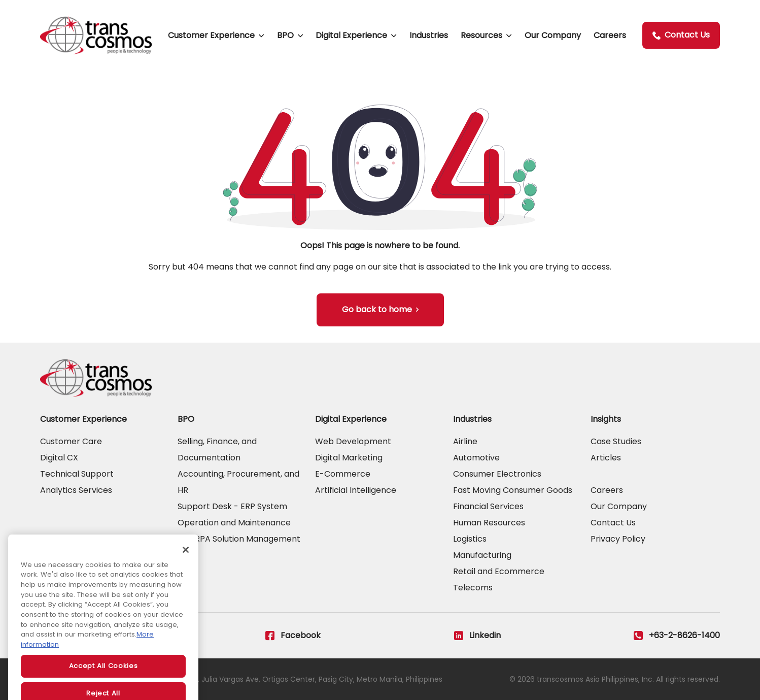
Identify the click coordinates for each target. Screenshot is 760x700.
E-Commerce (343, 474)
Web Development (353, 441)
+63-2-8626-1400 (677, 636)
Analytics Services (76, 490)
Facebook (293, 636)
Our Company (553, 35)
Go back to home (377, 309)
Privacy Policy (618, 539)
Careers (610, 35)
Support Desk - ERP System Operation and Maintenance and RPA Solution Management (239, 523)
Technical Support (77, 474)
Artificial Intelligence (356, 490)
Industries (429, 35)
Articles (606, 458)
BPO (285, 35)
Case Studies (616, 441)
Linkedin (477, 636)
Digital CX (59, 458)
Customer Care (71, 441)
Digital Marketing (349, 458)
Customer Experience (211, 35)
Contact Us (681, 35)
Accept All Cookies (103, 677)
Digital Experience (351, 35)
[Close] (186, 561)
